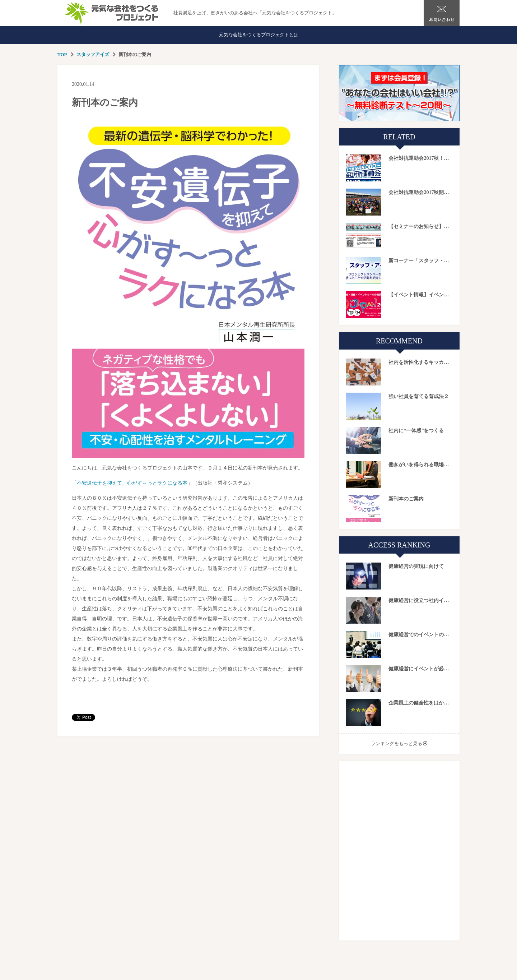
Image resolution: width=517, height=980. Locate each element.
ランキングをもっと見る (397, 743)
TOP (62, 54)
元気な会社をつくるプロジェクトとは (259, 35)
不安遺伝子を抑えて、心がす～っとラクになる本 (132, 483)
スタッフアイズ (93, 54)
